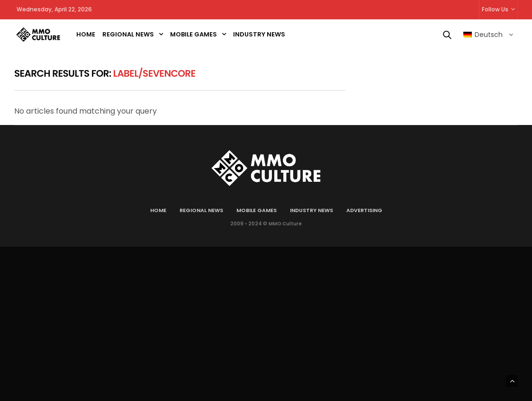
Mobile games (194, 34)
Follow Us (495, 9)
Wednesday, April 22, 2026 (54, 9)
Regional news (128, 34)
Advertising (364, 210)
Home (86, 34)
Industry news (259, 34)
